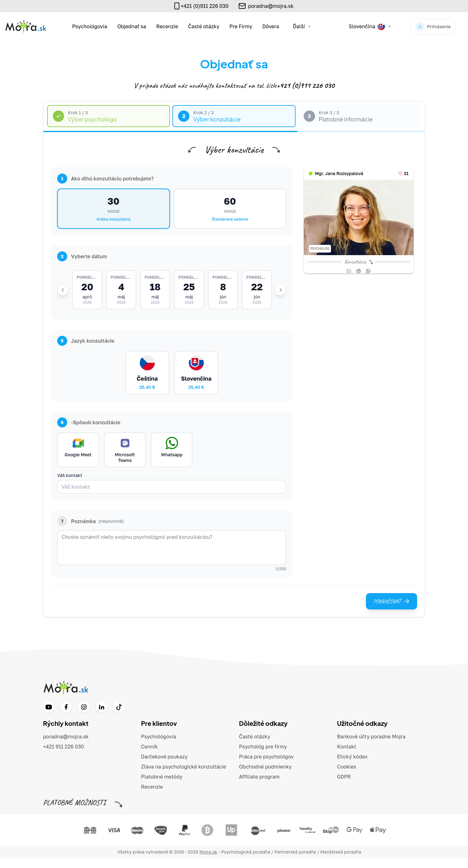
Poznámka (90, 531)
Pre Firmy (241, 26)
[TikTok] (119, 717)
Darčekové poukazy (164, 766)
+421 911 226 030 (63, 756)
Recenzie (167, 26)
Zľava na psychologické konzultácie (184, 776)
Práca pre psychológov (266, 766)
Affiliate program (259, 786)
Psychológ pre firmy (263, 756)
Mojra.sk (208, 862)
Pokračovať (392, 611)
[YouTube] (49, 717)
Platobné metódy (162, 786)
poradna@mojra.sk (271, 6)
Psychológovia (90, 26)
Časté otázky (204, 26)
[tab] (109, 116)
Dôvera (271, 26)
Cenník (150, 756)
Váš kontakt (70, 485)
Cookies (347, 776)
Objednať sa (132, 26)
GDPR (344, 786)
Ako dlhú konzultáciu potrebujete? (105, 179)
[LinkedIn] (101, 717)
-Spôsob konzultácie (89, 430)
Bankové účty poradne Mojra (371, 746)
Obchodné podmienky (265, 776)
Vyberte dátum (82, 256)
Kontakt (347, 756)
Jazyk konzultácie (86, 343)
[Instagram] (84, 717)
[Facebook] (66, 717)
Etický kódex (352, 766)
